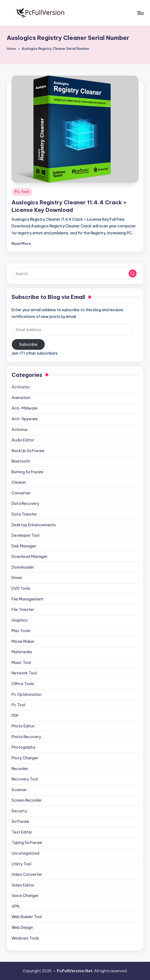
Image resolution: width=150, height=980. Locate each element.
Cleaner (19, 482)
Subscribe (28, 344)
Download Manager (29, 557)
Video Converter (27, 874)
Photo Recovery (26, 737)
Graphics (20, 620)
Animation (21, 398)
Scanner (19, 790)
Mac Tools (21, 631)
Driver (17, 578)
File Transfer (23, 610)
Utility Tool (21, 864)
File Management (28, 599)
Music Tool (21, 663)
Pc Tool (22, 192)
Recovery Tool (25, 779)
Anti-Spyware (25, 419)
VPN (15, 906)
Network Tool (24, 673)
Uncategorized (25, 853)
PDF (15, 716)
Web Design (22, 928)
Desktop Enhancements (34, 525)
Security (19, 811)
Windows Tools (25, 938)
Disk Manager (24, 546)
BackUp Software (28, 451)
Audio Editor (23, 440)
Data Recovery (25, 504)
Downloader (23, 567)
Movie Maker (23, 641)
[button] (133, 273)
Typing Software (27, 843)
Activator (21, 387)
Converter (21, 493)
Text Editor (22, 832)
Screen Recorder (27, 800)
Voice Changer (25, 896)
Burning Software (27, 472)
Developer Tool (25, 535)
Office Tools (23, 684)
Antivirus (20, 430)
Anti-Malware (25, 408)
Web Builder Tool (27, 917)
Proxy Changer (25, 758)
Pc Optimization (27, 694)
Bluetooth (21, 461)
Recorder (20, 769)
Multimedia (22, 652)
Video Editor (23, 885)
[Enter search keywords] (75, 273)
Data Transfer (24, 514)
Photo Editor (23, 726)
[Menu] (140, 13)
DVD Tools (21, 588)
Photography (23, 747)
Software (20, 821)
